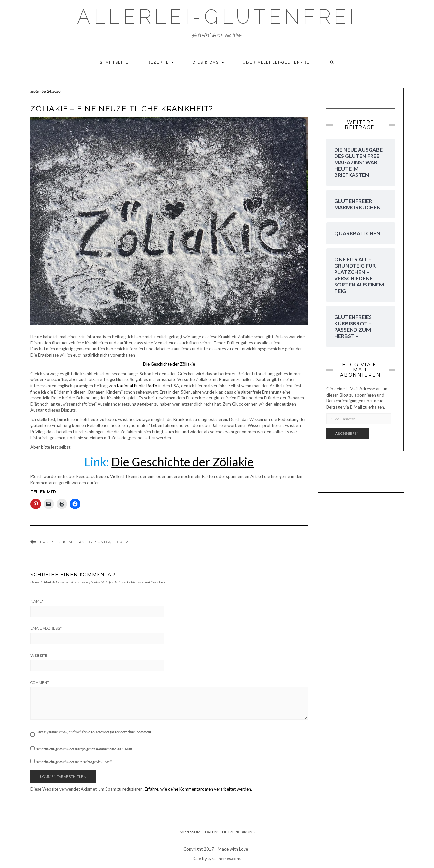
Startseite (114, 62)
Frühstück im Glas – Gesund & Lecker (84, 542)
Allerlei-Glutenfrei (217, 17)
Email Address (46, 628)
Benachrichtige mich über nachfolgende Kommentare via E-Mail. (84, 749)
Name (37, 601)
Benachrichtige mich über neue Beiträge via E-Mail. (74, 762)
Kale (197, 859)
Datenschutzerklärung (230, 832)
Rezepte (161, 62)
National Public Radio (137, 386)
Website (39, 656)
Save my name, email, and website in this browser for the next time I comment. (94, 732)
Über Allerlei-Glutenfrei (277, 62)
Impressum (190, 832)
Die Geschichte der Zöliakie (169, 364)
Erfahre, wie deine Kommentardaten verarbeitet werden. (198, 789)
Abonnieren (348, 433)
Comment (40, 683)
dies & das (208, 62)
